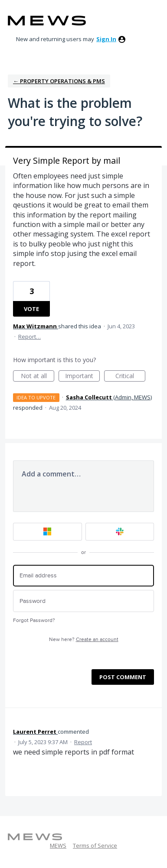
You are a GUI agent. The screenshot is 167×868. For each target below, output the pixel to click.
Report (83, 742)
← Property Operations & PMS (59, 81)
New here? (84, 640)
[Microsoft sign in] (47, 532)
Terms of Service (95, 845)
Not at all (38, 377)
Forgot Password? (34, 620)
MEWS (58, 845)
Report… (29, 337)
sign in (106, 39)
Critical (130, 377)
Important (82, 377)
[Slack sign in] (120, 532)
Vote (31, 309)
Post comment (123, 677)
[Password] (83, 601)
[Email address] (83, 576)
